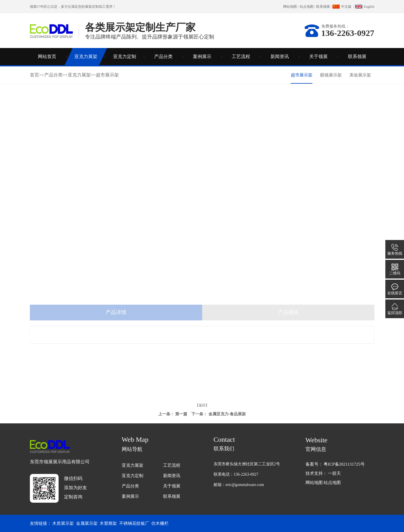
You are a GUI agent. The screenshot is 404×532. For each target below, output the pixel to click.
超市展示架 (107, 75)
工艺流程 (241, 56)
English (369, 7)
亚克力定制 (125, 56)
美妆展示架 (360, 75)
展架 (88, 7)
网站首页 (47, 56)
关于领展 (318, 56)
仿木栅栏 (160, 523)
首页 (34, 75)
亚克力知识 (321, 132)
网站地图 (290, 7)
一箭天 (334, 473)
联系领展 (323, 7)
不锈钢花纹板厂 (134, 523)
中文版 (346, 7)
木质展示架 (63, 523)
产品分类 (163, 56)
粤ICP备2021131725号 (344, 464)
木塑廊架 (108, 523)
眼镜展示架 (331, 75)
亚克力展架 (86, 56)
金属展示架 (87, 523)
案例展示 (202, 56)
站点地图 (307, 7)
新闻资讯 (280, 56)
